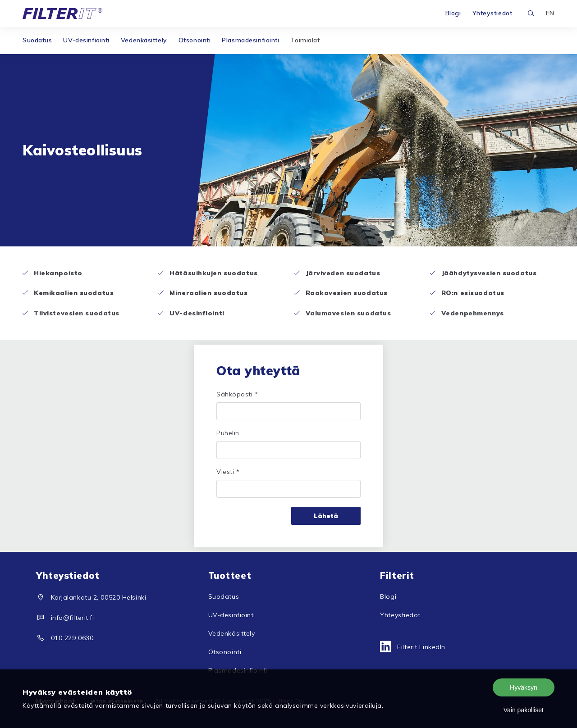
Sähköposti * (237, 394)
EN (550, 13)
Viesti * (228, 472)
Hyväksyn (524, 687)
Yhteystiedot (492, 13)
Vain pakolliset (524, 710)
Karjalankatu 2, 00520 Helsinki (99, 597)
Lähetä (326, 516)
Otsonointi (195, 40)
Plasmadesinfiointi (250, 40)
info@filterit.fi (73, 618)
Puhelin (228, 433)
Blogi (453, 13)
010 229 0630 (72, 638)
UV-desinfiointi (86, 40)
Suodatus (37, 40)
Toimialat (305, 40)
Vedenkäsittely (144, 40)
